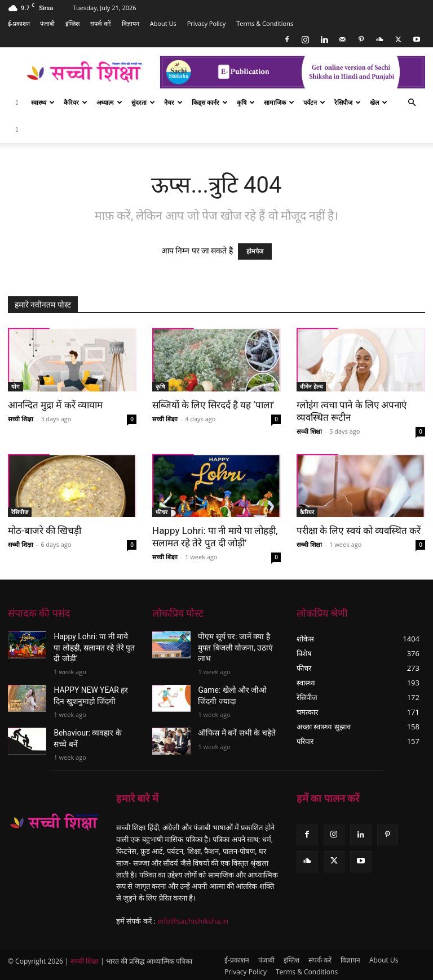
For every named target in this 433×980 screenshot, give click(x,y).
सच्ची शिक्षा (21, 419)
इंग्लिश (72, 23)
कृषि (246, 102)
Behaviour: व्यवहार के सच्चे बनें (94, 725)
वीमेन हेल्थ (311, 386)
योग (16, 386)
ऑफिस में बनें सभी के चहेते (231, 715)
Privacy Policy (207, 23)
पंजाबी (47, 23)
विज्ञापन (131, 23)
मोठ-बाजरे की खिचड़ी (45, 531)
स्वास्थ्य (43, 102)
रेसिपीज (348, 102)
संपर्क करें (101, 23)
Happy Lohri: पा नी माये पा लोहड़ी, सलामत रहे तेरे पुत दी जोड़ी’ (89, 645)
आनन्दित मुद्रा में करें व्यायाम (55, 405)
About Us (163, 23)
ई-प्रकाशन (19, 23)
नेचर (173, 102)
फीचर (162, 512)
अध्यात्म (109, 102)
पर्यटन (314, 102)
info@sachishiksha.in (193, 919)
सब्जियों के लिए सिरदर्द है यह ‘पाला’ (213, 405)
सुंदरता (143, 102)
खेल (379, 102)
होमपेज (255, 251)
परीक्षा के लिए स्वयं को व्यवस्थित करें (359, 531)
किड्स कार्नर (210, 102)
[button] (412, 103)
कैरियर (76, 102)
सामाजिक (279, 102)
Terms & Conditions (265, 23)
